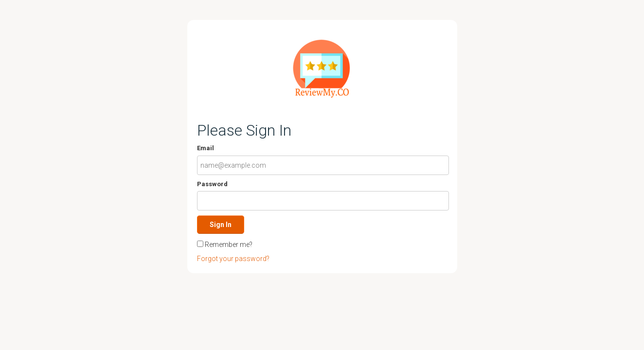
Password (212, 184)
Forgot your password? (233, 259)
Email (206, 148)
